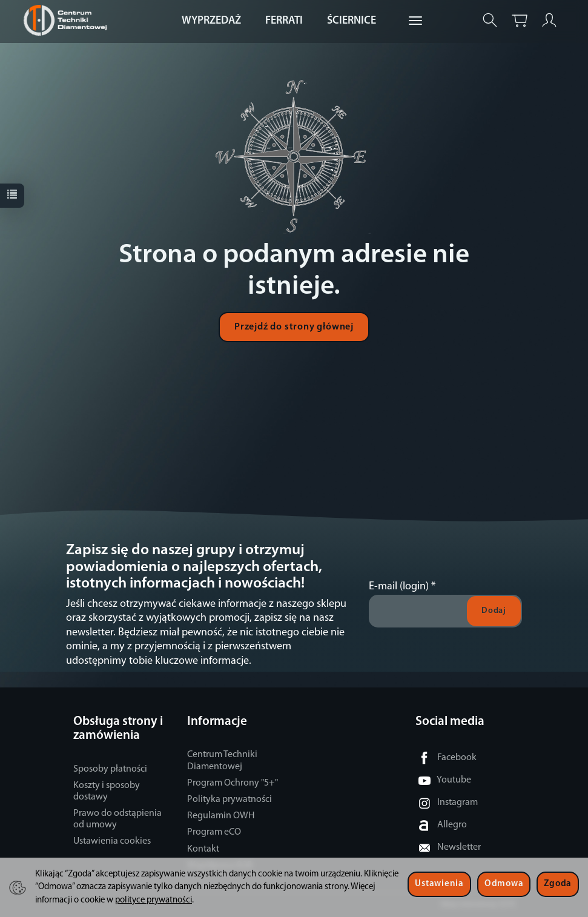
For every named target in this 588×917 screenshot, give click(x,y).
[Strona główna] (68, 20)
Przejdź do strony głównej (294, 327)
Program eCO (214, 832)
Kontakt (203, 849)
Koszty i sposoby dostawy (107, 791)
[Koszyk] (520, 20)
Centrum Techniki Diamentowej (222, 760)
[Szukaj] (490, 20)
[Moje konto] (549, 20)
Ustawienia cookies (112, 841)
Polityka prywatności (230, 799)
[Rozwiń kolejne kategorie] (415, 21)
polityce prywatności (154, 900)
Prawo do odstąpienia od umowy (117, 819)
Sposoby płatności (110, 769)
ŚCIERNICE (352, 21)
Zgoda (558, 884)
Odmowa (504, 884)
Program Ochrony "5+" (233, 783)
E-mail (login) (399, 587)
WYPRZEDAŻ (211, 21)
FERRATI (284, 21)
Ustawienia (439, 884)
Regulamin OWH (221, 816)
